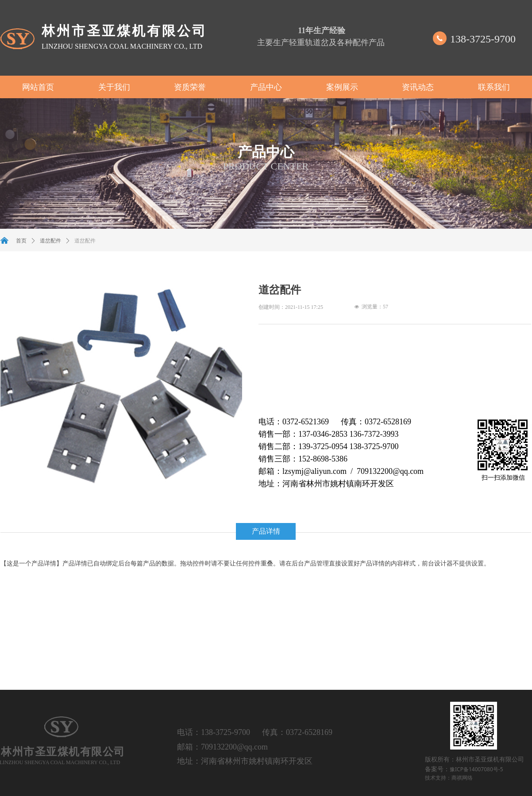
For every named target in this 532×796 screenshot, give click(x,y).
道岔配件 (50, 241)
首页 (21, 241)
